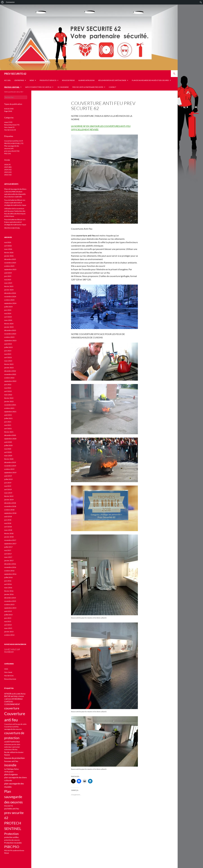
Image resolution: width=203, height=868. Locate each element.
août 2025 (8, 273)
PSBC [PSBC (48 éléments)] (8, 847)
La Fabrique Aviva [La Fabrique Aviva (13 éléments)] (11, 769)
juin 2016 (8, 581)
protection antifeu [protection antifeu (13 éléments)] (11, 837)
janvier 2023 (9, 368)
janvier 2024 (9, 327)
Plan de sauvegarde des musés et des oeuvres (150, 80)
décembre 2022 (10, 371)
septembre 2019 (10, 472)
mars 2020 (8, 456)
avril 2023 (8, 357)
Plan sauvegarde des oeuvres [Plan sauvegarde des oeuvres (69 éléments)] (13, 797)
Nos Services (9, 676)
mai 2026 (8, 242)
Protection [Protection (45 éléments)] (11, 834)
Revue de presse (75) (12, 125)
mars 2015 (8, 628)
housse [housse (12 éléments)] (7, 755)
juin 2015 (8, 618)
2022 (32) (8, 175)
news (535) (8, 122)
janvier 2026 (9, 256)
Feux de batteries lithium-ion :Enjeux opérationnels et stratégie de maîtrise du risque (15, 203)
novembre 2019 (10, 466)
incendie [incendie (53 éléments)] (10, 765)
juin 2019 (8, 483)
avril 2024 (8, 317)
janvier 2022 (9, 401)
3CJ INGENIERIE (63, 87)
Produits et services (48, 80)
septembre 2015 (10, 608)
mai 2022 (8, 388)
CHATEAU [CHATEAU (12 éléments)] (9, 702)
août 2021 (8, 415)
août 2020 (8, 442)
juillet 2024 (8, 307)
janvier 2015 (9, 632)
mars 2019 (8, 493)
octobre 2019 (9, 469)
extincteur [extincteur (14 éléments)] (16, 742)
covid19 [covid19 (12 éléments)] (7, 742)
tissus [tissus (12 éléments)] (7, 853)
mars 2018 (8, 530)
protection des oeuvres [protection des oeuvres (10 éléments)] (12, 840)
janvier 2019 (9, 500)
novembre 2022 (10, 374)
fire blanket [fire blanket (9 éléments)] (20, 752)
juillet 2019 (8, 479)
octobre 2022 (9, 378)
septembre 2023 (10, 341)
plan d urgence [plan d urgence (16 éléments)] (11, 774)
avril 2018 (8, 527)
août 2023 (8, 344)
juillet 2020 (8, 445)
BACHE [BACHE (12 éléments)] (7, 696)
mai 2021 (8, 425)
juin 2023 (8, 351)
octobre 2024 (9, 300)
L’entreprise (19, 80)
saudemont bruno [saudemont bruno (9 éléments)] (18, 850)
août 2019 (8, 476)
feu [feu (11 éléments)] (16, 749)
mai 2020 (8, 449)
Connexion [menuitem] (10, 2)
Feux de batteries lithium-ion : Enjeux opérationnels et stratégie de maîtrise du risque (15, 222)
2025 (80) (8, 167)
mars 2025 (8, 283)
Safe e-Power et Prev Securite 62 (38, 87)
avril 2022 (8, 391)
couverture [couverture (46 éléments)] (12, 708)
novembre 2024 (10, 297)
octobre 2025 (9, 266)
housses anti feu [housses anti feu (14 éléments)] (11, 761)
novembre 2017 (10, 540)
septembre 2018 (10, 513)
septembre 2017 (10, 544)
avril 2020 (8, 452)
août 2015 (8, 611)
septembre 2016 (10, 574)
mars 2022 (8, 395)
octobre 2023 (9, 337)
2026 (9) (7, 165)
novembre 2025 (10, 263)
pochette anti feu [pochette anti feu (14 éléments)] (12, 809)
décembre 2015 (10, 598)
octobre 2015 (9, 604)
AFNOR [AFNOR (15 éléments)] (8, 694)
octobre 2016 (9, 571)
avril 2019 (8, 489)
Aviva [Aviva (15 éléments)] (23, 694)
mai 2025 (8, 280)
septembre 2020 (10, 439)
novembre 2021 (10, 405)
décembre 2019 (10, 462)
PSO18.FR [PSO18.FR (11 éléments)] (8, 850)
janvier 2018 (9, 537)
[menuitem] (2, 2)
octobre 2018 (9, 510)
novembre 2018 (10, 506)
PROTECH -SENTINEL (12, 87)
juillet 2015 (8, 615)
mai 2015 (8, 621)
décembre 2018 (10, 503)
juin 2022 (8, 385)
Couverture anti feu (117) (14, 141)
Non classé (8, 672)
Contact (112, 87)
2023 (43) (8, 172)
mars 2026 (8, 249)
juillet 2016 (8, 577)
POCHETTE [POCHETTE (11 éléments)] (9, 806)
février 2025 (9, 286)
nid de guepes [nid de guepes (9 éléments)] (9, 772)
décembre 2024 (10, 293)
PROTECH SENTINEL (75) (14, 143)
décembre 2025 (10, 259)
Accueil (7, 80)
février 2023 (9, 364)
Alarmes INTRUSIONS (86, 80)
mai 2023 (8, 354)
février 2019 (9, 496)
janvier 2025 (9, 290)
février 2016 (9, 591)
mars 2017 (8, 557)
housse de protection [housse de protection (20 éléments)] (14, 758)
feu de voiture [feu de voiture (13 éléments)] (10, 752)
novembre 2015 (10, 601)
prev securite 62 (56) (12, 151)
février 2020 (9, 459)
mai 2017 (8, 550)
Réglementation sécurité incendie (112, 80)
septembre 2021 (10, 412)
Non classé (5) (9, 127)
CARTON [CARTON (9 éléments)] (7, 699)
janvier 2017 (9, 560)
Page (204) (8, 111)
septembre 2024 (10, 303)
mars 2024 (8, 320)
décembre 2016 (10, 564)
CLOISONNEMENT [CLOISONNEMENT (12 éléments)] (12, 704)
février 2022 (9, 398)
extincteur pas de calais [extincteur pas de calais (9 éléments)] (12, 744)
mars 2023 (8, 361)
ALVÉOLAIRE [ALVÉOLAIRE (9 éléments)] (16, 694)
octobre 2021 (9, 408)
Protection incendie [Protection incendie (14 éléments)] (13, 843)
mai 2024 (8, 313)
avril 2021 (8, 429)
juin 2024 (8, 310)
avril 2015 (8, 625)
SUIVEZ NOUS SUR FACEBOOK (15, 644)
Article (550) (9, 109)
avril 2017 (8, 554)
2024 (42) (8, 170)
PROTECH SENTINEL (12, 228)
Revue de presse (68, 80)
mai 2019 (8, 486)
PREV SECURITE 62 (15, 74)
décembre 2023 (10, 330)
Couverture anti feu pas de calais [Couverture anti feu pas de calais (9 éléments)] (15, 724)
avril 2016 (8, 584)
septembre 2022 (10, 381)
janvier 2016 (9, 594)
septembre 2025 (10, 269)
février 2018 (9, 533)
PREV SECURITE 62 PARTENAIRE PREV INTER (88, 87)
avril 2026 (8, 246)
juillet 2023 (8, 347)
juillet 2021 (8, 418)
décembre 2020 (10, 435)
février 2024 (9, 324)
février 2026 (9, 253)
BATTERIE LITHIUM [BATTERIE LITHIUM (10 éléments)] (17, 696)
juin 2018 (8, 520)
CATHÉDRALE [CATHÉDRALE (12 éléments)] (17, 699)
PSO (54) (8, 154)
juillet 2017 (8, 547)
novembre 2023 (10, 334)
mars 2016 (8, 588)
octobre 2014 (9, 635)
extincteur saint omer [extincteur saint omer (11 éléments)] (12, 747)
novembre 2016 (10, 567)
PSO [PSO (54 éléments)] (16, 847)
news (32, 80)
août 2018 (8, 516)
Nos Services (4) (10, 130)
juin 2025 (8, 276)
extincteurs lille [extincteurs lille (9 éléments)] (10, 749)
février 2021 (9, 432)
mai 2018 (8, 523)
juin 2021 (8, 422)
